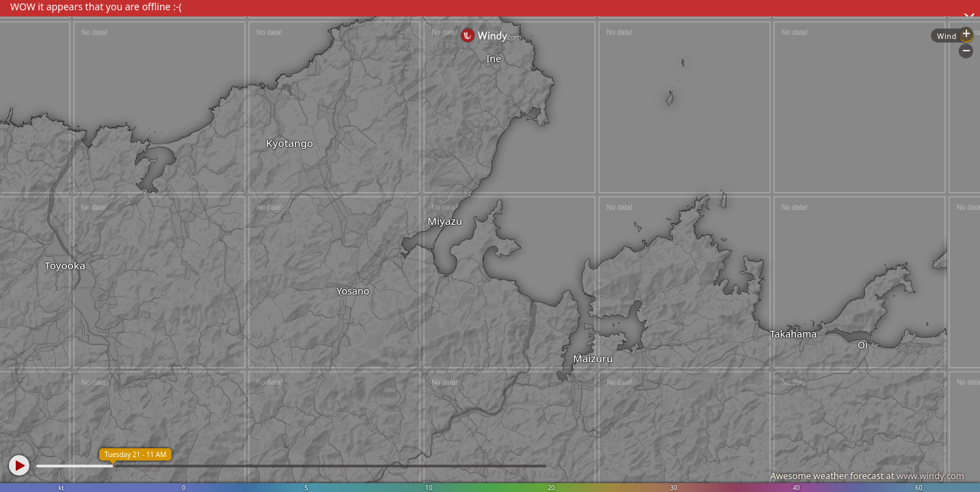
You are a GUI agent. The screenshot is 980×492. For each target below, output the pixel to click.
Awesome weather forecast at (867, 476)
